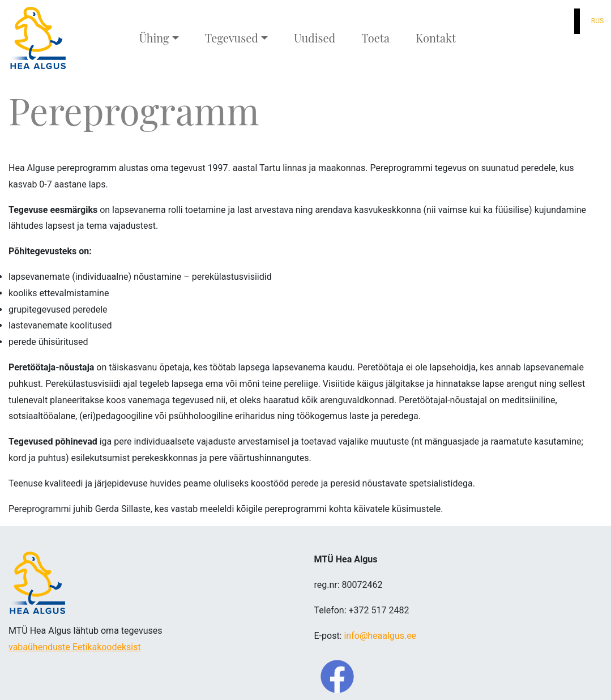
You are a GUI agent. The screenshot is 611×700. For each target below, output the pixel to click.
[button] (561, 21)
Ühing (154, 38)
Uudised (315, 38)
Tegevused (232, 38)
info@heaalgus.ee (380, 636)
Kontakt (436, 38)
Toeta (375, 38)
